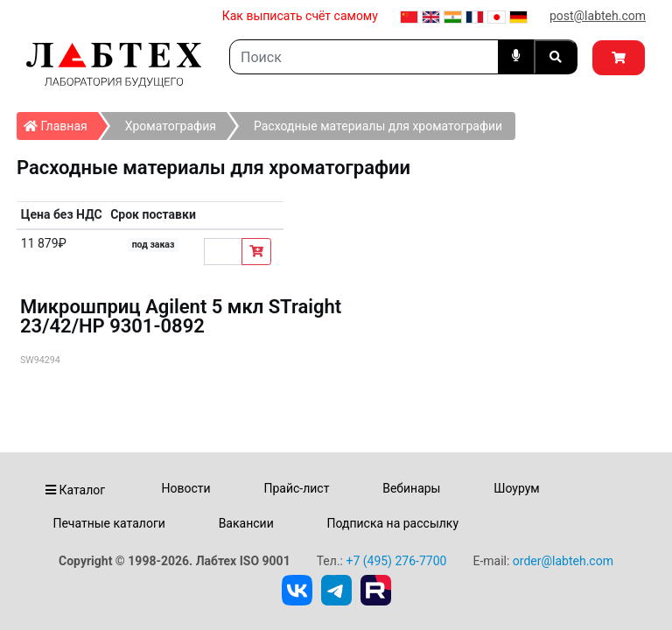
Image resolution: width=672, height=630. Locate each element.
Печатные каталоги (108, 523)
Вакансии (246, 523)
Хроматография (171, 126)
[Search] (364, 57)
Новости (186, 488)
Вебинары (411, 488)
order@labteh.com (563, 561)
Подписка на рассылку (393, 523)
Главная (61, 122)
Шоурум (516, 488)
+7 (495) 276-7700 (396, 561)
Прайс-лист (296, 488)
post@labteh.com (598, 16)
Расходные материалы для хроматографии (378, 126)
